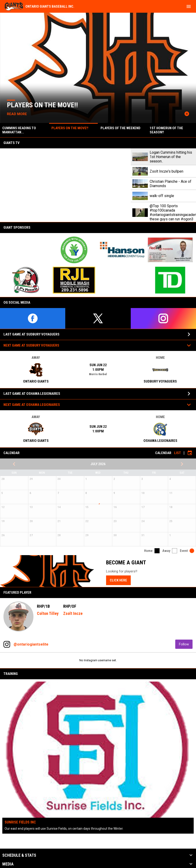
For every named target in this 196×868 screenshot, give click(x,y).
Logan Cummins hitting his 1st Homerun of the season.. (171, 157)
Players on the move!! (43, 105)
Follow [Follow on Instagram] (186, 644)
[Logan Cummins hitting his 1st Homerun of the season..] (65, 185)
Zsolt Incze (73, 613)
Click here (118, 580)
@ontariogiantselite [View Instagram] (31, 644)
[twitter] (98, 318)
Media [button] (8, 864)
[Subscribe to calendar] (190, 453)
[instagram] (163, 318)
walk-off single (162, 196)
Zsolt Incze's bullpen (166, 171)
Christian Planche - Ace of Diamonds (171, 184)
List (178, 453)
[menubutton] (189, 6)
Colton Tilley (48, 613)
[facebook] (33, 318)
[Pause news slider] (187, 114)
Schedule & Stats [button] (19, 855)
